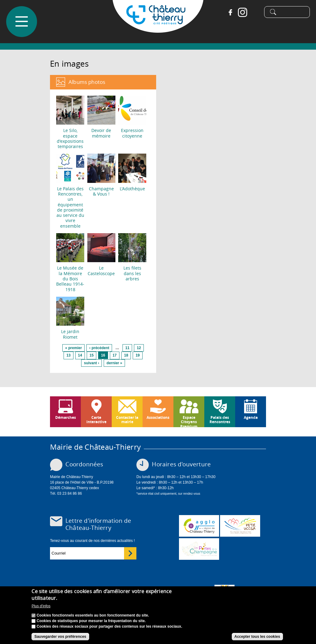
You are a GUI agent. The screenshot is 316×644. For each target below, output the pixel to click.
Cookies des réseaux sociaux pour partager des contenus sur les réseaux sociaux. (110, 628)
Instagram (240, 12)
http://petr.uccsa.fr (240, 526)
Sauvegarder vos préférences (60, 638)
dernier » (114, 363)
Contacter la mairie (127, 420)
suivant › (91, 363)
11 (127, 348)
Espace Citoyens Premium (189, 421)
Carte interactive (96, 420)
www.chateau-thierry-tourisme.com (199, 549)
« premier (73, 348)
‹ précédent (99, 348)
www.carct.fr (199, 526)
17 (115, 355)
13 (68, 355)
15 (91, 355)
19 (137, 355)
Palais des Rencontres (220, 420)
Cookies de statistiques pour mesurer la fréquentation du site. (91, 622)
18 (126, 355)
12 (139, 348)
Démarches (66, 417)
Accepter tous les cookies (257, 638)
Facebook (228, 12)
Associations (158, 417)
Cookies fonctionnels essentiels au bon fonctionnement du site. (93, 617)
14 (80, 355)
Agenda (251, 417)
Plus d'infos (41, 607)
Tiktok (252, 12)
